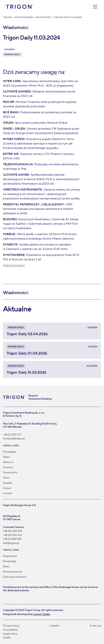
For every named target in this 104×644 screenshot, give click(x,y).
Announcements (13, 572)
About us (8, 462)
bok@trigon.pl (11, 543)
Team (6, 478)
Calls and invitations (15, 577)
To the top (95, 626)
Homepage (9, 452)
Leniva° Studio (42, 614)
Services (8, 467)
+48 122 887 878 (12, 539)
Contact (8, 493)
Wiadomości (44, 17)
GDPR (7, 638)
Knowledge (10, 561)
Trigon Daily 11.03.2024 (68, 17)
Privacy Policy (11, 626)
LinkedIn (54, 626)
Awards (7, 483)
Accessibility (10, 630)
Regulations (10, 556)
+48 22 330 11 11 (12, 435)
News (6, 457)
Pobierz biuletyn (14, 265)
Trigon (7, 17)
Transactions (10, 473)
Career (7, 488)
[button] (94, 7)
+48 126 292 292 (12, 535)
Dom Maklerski (24, 17)
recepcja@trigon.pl (14, 439)
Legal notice (10, 634)
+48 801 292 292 (13, 531)
